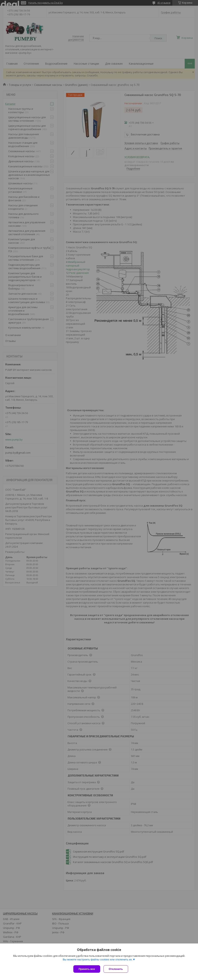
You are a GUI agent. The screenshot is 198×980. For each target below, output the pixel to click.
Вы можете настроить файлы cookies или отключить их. (98, 960)
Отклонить (116, 969)
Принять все (87, 969)
